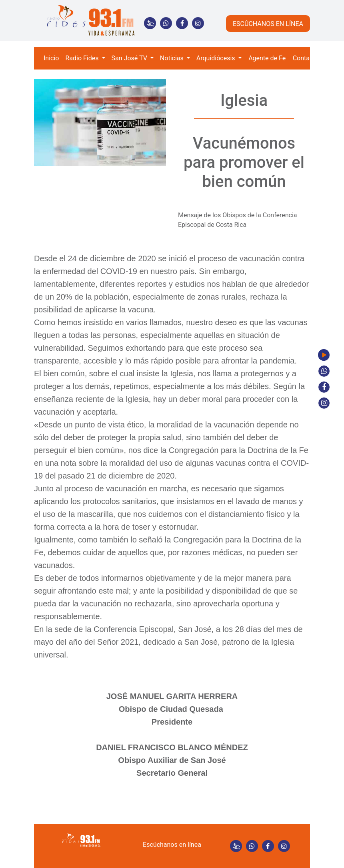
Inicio (51, 58)
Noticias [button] (173, 58)
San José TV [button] (130, 58)
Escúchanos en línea (172, 845)
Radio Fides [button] (83, 58)
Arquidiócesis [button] (217, 58)
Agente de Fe (267, 58)
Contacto (306, 58)
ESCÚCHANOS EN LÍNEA (268, 24)
